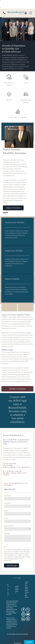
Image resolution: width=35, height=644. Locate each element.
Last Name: (7, 503)
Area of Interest (9, 526)
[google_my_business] (28, 619)
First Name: (7, 496)
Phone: (6, 518)
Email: (6, 511)
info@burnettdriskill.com (17, 590)
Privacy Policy (17, 643)
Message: (7, 533)
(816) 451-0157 (10, 489)
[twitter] (28, 610)
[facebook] (23, 610)
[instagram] (23, 615)
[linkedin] (23, 619)
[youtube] (28, 615)
